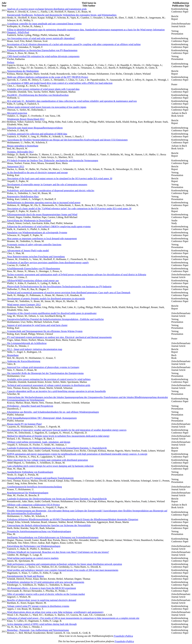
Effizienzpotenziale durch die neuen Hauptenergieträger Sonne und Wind (42, 214)
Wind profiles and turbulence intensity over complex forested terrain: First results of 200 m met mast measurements (63, 570)
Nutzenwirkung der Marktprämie (23, 71)
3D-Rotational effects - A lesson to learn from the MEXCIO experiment (41, 588)
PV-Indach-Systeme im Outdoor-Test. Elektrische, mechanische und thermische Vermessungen (53, 160)
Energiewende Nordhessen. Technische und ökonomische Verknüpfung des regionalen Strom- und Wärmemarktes (62, 15)
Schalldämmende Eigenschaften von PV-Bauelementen (34, 269)
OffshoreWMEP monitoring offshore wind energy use (33, 281)
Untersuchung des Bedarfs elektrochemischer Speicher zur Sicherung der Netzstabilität (49, 525)
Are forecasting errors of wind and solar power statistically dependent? (41, 38)
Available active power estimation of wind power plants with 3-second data (43, 89)
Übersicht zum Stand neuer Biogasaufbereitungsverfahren (35, 128)
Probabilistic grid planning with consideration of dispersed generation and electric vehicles (51, 190)
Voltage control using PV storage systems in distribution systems (38, 606)
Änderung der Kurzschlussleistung (24, 361)
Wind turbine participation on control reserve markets (33, 558)
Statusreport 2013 (16, 166)
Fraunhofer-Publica (123, 636)
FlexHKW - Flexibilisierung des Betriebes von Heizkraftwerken (38, 95)
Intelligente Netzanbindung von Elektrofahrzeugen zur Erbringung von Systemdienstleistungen (53, 537)
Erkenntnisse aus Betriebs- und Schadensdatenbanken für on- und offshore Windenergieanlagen (53, 412)
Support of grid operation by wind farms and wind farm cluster (37, 325)
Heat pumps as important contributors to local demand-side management (42, 238)
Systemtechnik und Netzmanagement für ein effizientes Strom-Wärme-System (45, 331)
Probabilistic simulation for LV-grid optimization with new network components (46, 582)
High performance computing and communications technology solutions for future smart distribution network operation (64, 564)
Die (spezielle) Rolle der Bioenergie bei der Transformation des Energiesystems (45, 373)
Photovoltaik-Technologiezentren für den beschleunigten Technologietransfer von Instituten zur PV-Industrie (59, 287)
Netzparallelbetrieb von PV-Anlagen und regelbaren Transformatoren (40, 478)
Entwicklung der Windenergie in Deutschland (29, 220)
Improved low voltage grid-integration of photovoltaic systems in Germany (43, 367)
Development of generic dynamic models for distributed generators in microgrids (46, 299)
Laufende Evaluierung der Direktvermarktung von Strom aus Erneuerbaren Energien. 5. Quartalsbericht (57, 448)
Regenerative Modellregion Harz (23, 196)
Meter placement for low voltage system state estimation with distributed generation (47, 460)
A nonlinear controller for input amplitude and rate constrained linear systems (44, 24)
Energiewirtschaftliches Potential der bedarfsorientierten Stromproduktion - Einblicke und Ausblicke (55, 319)
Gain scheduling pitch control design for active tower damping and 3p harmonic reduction (50, 466)
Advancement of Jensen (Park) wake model (28, 251)
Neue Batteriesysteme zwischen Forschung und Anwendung (36, 257)
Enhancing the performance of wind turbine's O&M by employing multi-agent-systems (49, 226)
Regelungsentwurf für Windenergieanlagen (28, 493)
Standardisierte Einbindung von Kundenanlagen (30, 472)
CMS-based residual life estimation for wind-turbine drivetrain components (43, 56)
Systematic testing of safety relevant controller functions (34, 245)
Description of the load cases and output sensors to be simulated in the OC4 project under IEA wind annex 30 (60, 178)
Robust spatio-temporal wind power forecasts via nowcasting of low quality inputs (47, 107)
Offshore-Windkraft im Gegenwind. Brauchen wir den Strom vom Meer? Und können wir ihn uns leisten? (58, 552)
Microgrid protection (17, 113)
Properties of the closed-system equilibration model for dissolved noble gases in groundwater (52, 313)
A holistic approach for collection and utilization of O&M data (37, 134)
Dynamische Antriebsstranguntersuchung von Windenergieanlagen (39, 531)
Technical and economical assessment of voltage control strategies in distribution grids (49, 385)
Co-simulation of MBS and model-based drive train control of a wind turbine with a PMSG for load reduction (60, 83)
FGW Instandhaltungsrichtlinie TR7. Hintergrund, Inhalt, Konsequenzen (42, 418)
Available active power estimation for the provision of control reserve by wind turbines (49, 379)
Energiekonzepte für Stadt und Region (25, 576)
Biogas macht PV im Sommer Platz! (24, 424)
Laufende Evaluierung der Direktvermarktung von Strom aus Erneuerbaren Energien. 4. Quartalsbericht (57, 499)
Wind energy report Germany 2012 (24, 305)
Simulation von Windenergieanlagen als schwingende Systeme (37, 232)
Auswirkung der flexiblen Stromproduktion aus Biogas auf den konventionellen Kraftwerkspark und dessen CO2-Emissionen (67, 140)
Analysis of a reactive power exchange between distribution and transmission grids (47, 9)
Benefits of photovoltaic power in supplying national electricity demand (42, 600)
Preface (11, 62)
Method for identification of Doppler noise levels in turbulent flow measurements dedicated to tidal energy (58, 436)
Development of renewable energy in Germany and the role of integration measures (47, 184)
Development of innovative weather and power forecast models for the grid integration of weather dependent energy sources (67, 430)
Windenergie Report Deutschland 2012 (26, 119)
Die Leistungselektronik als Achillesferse (27, 343)
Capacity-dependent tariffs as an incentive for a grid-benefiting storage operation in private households (56, 391)
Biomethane (13, 355)
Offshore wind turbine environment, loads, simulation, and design (39, 442)
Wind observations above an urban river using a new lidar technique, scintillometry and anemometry (55, 612)
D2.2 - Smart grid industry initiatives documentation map (35, 349)
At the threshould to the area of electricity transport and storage (37, 172)
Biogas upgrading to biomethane (23, 146)
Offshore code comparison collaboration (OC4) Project (33, 505)
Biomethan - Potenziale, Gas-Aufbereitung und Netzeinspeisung (38, 630)
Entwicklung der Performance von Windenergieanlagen (34, 546)
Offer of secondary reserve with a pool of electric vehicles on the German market (46, 594)
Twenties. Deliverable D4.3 (20, 152)
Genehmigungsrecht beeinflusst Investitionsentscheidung (34, 487)
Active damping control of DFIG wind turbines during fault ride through (42, 624)
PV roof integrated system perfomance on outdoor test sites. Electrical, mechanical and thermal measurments (59, 337)
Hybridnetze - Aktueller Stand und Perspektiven (30, 406)
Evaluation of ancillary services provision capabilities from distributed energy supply (48, 263)
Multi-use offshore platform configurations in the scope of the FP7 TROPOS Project (48, 77)
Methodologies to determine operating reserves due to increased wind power (44, 202)
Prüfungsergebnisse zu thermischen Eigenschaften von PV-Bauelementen (42, 50)
